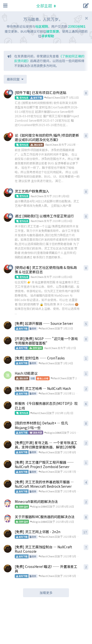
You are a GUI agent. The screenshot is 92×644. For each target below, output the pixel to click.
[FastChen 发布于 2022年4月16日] (8, 137)
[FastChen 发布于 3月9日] (8, 325)
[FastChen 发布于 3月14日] (8, 360)
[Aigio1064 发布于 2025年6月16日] (8, 503)
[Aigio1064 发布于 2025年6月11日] (8, 519)
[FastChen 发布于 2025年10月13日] (8, 405)
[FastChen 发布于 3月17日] (8, 341)
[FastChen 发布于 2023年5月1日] (8, 445)
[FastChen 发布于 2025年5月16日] (8, 568)
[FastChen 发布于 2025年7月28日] (8, 464)
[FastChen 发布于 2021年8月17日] (8, 425)
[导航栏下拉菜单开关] (46, 6)
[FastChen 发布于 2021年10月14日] (8, 534)
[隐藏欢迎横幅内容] (86, 18)
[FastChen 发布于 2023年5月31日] (8, 484)
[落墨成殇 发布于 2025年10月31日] (8, 375)
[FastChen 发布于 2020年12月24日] (8, 390)
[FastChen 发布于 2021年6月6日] (8, 549)
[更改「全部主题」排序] (15, 79)
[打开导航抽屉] (5, 6)
